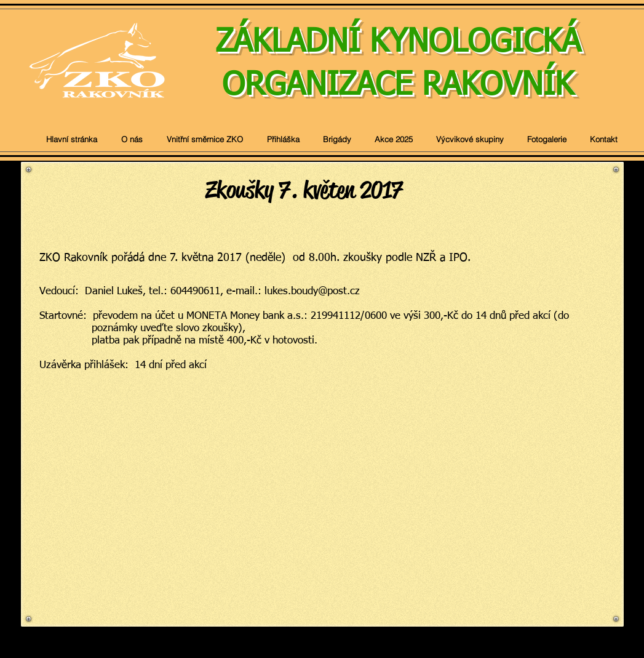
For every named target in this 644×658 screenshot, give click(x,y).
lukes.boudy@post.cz (312, 291)
